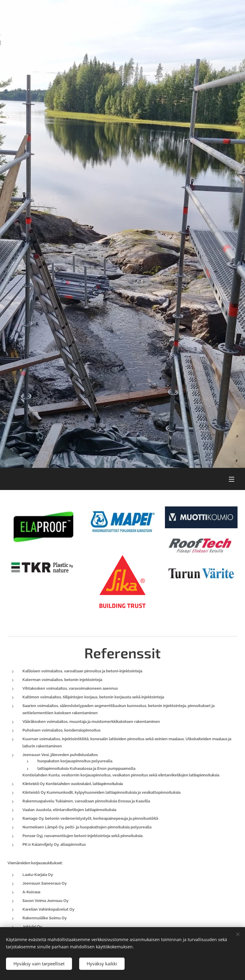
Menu (232, 479)
